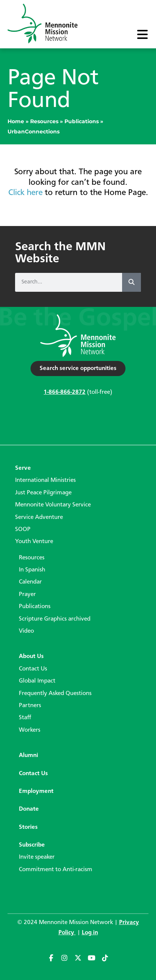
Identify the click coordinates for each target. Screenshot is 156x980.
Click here (25, 193)
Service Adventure (39, 517)
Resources (44, 121)
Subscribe (32, 845)
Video (26, 631)
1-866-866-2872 (65, 392)
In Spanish (32, 570)
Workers (30, 730)
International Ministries (45, 480)
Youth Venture (34, 542)
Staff (25, 718)
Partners (30, 706)
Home (16, 121)
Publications (82, 121)
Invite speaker (37, 857)
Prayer (27, 595)
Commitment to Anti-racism (56, 870)
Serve (23, 468)
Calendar (30, 582)
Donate (29, 809)
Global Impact (37, 681)
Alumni (28, 756)
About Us (31, 656)
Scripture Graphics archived (55, 619)
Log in (90, 933)
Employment (36, 791)
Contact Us (33, 669)
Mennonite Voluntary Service (53, 505)
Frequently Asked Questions (55, 694)
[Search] (132, 282)
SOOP (23, 529)
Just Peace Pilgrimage (43, 493)
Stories (28, 827)
